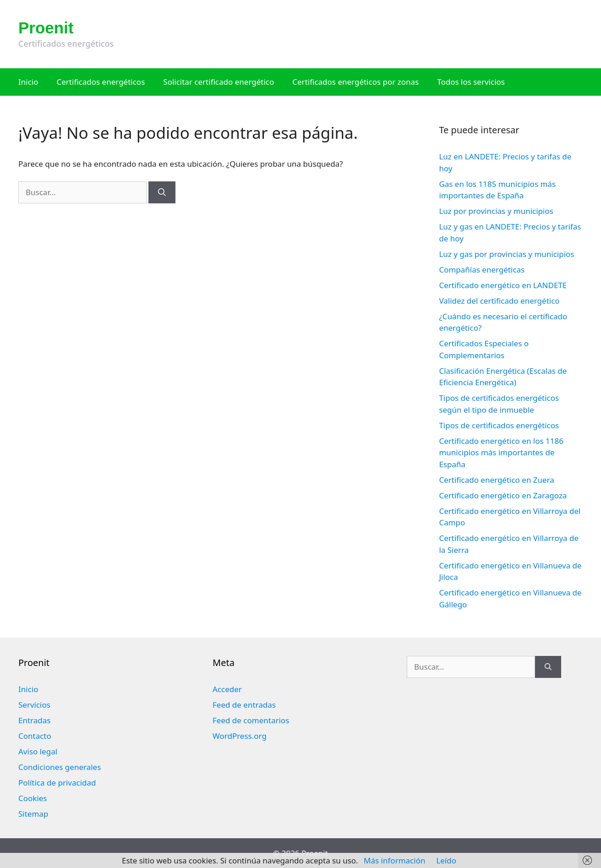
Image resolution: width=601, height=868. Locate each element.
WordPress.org (240, 736)
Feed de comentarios (251, 720)
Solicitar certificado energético (219, 82)
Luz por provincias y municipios (496, 211)
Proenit (46, 28)
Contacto (35, 736)
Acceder (227, 689)
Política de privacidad (57, 783)
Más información (394, 860)
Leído (446, 860)
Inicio (28, 82)
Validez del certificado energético (499, 301)
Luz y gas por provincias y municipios (506, 254)
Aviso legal (38, 751)
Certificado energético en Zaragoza (503, 495)
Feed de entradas (244, 705)
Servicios (34, 705)
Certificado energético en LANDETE (503, 285)
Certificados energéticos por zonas (355, 82)
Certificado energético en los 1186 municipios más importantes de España (501, 453)
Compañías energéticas (482, 270)
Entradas (34, 720)
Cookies (33, 798)
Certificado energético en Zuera (496, 480)
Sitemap (33, 814)
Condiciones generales (60, 767)
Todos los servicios (471, 82)
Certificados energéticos (101, 82)
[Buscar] (162, 192)
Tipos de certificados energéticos (499, 425)
